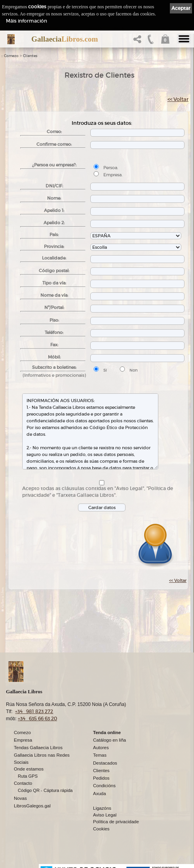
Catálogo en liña (109, 740)
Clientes (30, 56)
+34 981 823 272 (34, 711)
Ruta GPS (28, 776)
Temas (100, 755)
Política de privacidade (116, 822)
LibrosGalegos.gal (32, 806)
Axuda (100, 794)
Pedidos (101, 778)
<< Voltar (178, 99)
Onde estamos (29, 769)
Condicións (104, 786)
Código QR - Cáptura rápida (45, 790)
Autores (101, 748)
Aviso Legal (105, 815)
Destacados (105, 763)
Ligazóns (102, 808)
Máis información (27, 21)
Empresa (23, 740)
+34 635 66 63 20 (37, 718)
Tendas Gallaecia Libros (38, 748)
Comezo (11, 56)
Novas (20, 798)
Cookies (101, 829)
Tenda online (107, 733)
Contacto (23, 783)
